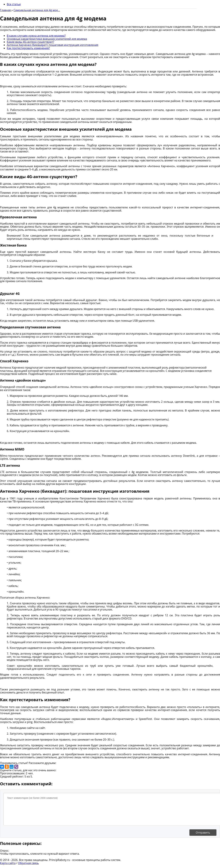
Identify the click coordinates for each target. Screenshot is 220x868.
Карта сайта (8, 863)
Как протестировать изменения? (28, 48)
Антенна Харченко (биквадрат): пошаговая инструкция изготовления (53, 45)
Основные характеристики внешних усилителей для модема (47, 39)
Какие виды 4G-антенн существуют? (30, 42)
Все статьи (14, 4)
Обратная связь (28, 863)
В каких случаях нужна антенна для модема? (36, 36)
